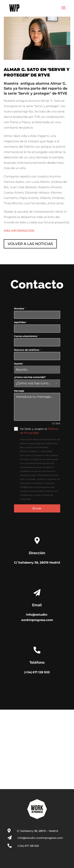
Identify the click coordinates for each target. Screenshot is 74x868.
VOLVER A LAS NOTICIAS (30, 244)
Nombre (20, 309)
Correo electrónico (26, 336)
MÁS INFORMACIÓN (19, 231)
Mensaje (19, 391)
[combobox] (37, 370)
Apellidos (21, 322)
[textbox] (33, 370)
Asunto (19, 364)
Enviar (37, 508)
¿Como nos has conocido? (30, 377)
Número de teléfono (27, 350)
